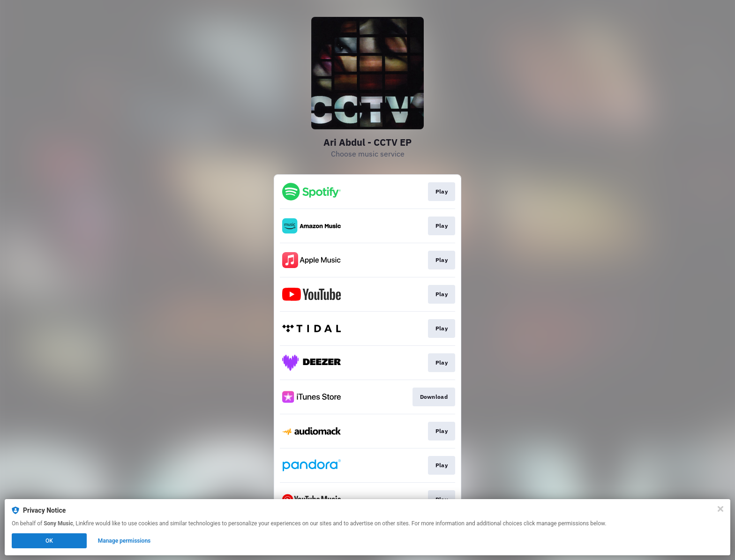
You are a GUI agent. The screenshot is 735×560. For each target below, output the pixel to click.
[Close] (720, 509)
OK (49, 541)
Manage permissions (124, 541)
